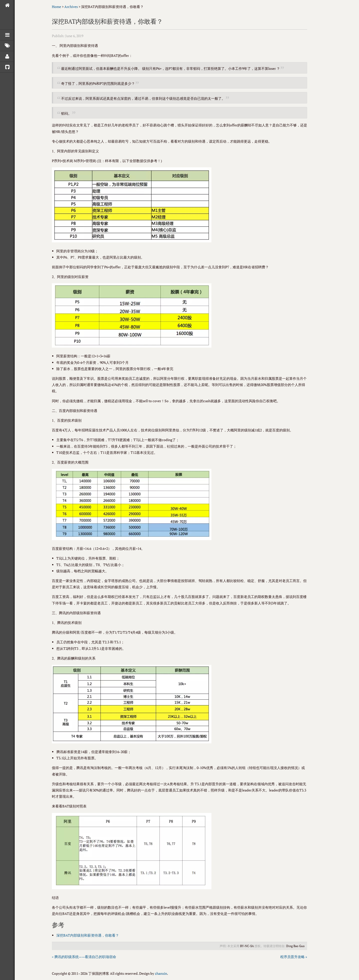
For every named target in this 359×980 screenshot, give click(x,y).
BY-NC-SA (247, 946)
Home (56, 7)
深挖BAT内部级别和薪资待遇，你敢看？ (88, 935)
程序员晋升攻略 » (294, 957)
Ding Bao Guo (295, 946)
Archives (71, 7)
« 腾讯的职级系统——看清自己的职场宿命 (84, 957)
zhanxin (161, 973)
